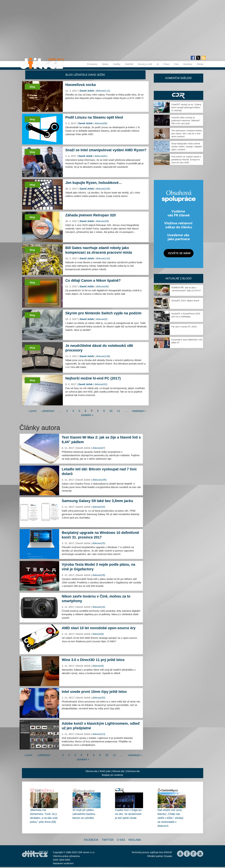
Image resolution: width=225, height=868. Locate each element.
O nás (121, 840)
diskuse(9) (102, 319)
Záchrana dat (133, 771)
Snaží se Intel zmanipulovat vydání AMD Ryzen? (106, 150)
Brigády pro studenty (112, 775)
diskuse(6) (98, 634)
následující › (139, 411)
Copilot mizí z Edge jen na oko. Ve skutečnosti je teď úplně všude (129, 814)
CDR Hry (179, 95)
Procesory (92, 64)
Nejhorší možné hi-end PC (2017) (93, 378)
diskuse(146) (103, 356)
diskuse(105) (103, 189)
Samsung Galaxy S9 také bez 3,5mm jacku (97, 501)
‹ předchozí (48, 411)
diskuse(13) (99, 734)
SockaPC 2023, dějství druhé (185, 301)
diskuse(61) (101, 156)
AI (158, 64)
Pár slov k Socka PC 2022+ (185, 327)
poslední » (87, 415)
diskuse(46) (102, 286)
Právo (167, 64)
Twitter (108, 840)
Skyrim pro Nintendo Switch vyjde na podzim (103, 313)
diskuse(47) (99, 448)
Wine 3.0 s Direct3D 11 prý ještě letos (93, 660)
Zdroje (200, 64)
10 (111, 411)
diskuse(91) (101, 384)
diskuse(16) (99, 607)
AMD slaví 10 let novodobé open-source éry (99, 628)
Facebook (91, 840)
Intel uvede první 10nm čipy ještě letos (94, 692)
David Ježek (87, 91)
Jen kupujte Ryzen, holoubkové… (94, 183)
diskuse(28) (102, 221)
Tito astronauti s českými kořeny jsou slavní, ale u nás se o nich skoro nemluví (187, 134)
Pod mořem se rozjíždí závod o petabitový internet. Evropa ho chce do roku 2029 (186, 160)
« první (32, 411)
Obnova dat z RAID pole (98, 771)
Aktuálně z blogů (178, 278)
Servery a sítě (145, 64)
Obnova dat (118, 771)
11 (119, 411)
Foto (176, 64)
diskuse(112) (103, 91)
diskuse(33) (99, 507)
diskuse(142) (103, 258)
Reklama (135, 840)
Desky (105, 64)
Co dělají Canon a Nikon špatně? (93, 280)
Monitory (188, 64)
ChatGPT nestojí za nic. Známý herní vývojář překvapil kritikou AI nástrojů (186, 107)
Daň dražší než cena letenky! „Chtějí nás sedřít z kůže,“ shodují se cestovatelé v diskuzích (171, 818)
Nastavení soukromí (63, 863)
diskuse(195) (100, 480)
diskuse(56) (101, 123)
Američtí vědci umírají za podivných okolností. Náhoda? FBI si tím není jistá (186, 120)
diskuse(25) (99, 543)
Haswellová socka (81, 85)
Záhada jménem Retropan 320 (90, 215)
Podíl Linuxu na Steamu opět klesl (94, 117)
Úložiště (129, 64)
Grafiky (117, 64)
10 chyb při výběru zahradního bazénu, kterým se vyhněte (84, 814)
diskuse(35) (99, 575)
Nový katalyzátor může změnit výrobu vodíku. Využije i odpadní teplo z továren (187, 147)
